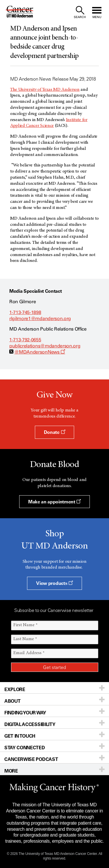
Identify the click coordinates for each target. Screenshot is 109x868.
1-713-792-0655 (25, 340)
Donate (54, 432)
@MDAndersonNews (40, 352)
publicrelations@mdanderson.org (45, 346)
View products (54, 583)
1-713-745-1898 (25, 312)
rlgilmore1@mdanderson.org (40, 318)
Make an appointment (54, 502)
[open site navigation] (97, 12)
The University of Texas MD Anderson (45, 90)
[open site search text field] (80, 12)
